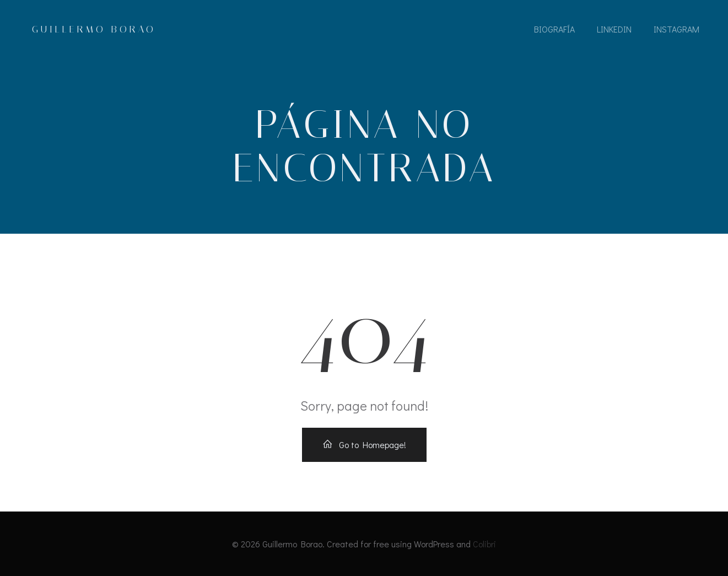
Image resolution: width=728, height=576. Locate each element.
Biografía (554, 29)
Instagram (676, 29)
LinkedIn (614, 29)
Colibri (484, 544)
